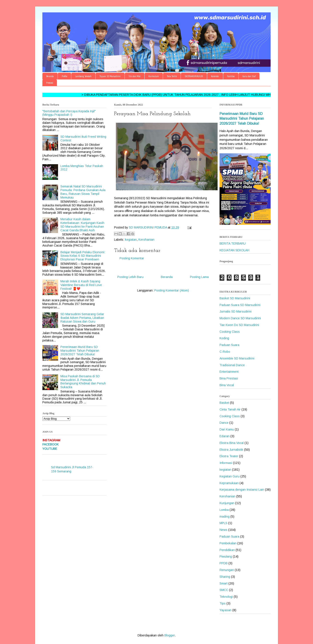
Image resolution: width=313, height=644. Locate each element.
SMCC (224, 590)
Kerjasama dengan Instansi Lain (242, 490)
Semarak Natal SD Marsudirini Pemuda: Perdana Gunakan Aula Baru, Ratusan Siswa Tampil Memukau (83, 192)
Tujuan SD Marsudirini (110, 76)
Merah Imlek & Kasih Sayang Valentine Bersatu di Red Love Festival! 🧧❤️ (81, 285)
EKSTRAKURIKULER (194, 76)
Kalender (215, 76)
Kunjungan (227, 503)
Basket (224, 403)
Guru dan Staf (249, 76)
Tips (223, 603)
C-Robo (225, 352)
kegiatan (131, 240)
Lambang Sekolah (83, 76)
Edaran (225, 436)
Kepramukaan (229, 483)
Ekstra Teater (229, 456)
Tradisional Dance (232, 365)
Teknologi (226, 597)
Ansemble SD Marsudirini (237, 358)
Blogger (170, 635)
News (223, 530)
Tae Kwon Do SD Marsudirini (239, 325)
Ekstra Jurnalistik (231, 450)
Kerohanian (146, 240)
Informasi (226, 463)
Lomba (224, 510)
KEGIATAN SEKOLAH (234, 250)
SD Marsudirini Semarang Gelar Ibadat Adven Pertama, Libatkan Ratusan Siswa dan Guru (82, 318)
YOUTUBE (50, 449)
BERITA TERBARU (233, 243)
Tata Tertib (172, 76)
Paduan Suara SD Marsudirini (240, 305)
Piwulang (226, 556)
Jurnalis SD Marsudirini (236, 311)
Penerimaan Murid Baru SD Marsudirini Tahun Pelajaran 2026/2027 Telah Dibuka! (80, 351)
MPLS (223, 523)
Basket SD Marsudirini (235, 298)
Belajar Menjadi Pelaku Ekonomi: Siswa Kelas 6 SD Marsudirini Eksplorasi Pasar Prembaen (83, 256)
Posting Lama (199, 277)
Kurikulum (154, 76)
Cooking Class (230, 332)
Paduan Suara (229, 345)
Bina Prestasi (229, 378)
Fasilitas (231, 76)
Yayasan (226, 610)
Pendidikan (227, 550)
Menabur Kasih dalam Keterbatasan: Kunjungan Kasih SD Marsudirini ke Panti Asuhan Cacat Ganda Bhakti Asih (82, 225)
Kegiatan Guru (230, 476)
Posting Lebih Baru (130, 277)
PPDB (224, 563)
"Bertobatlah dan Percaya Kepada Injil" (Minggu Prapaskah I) (69, 113)
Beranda (50, 76)
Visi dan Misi (135, 76)
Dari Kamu (227, 429)
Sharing (225, 577)
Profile (64, 76)
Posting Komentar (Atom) (172, 290)
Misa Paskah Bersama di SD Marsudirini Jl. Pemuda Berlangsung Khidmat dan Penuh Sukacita (83, 382)
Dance (224, 423)
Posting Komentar (132, 258)
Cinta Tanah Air (230, 409)
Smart (224, 583)
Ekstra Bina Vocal (232, 443)
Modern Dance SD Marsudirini (240, 318)
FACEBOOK (51, 444)
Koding (224, 338)
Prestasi (50, 83)
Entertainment (229, 372)
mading (225, 517)
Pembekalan (228, 543)
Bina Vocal (227, 385)
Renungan (227, 570)
